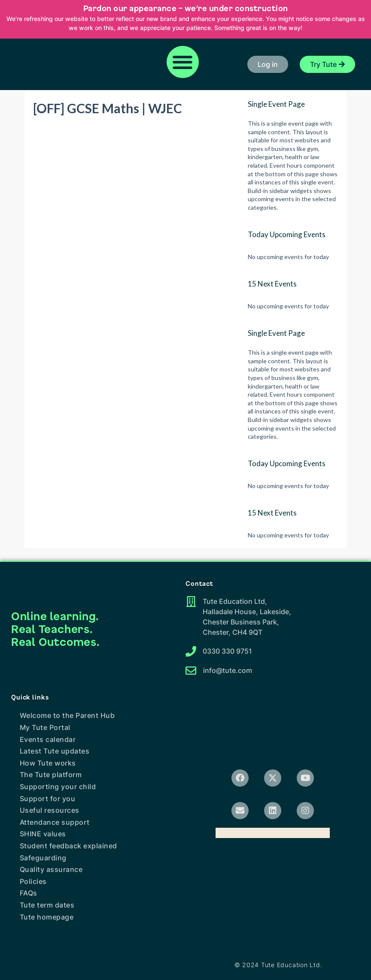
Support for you (48, 799)
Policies (33, 881)
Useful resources (50, 810)
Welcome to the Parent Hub (67, 715)
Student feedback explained (68, 846)
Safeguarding (43, 858)
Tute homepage (47, 917)
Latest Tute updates (55, 751)
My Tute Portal (45, 727)
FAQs (29, 893)
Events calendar (48, 739)
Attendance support (55, 822)
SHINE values (43, 834)
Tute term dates (47, 905)
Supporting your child (58, 787)
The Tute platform (51, 775)
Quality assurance (51, 869)
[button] (183, 62)
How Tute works (48, 763)
